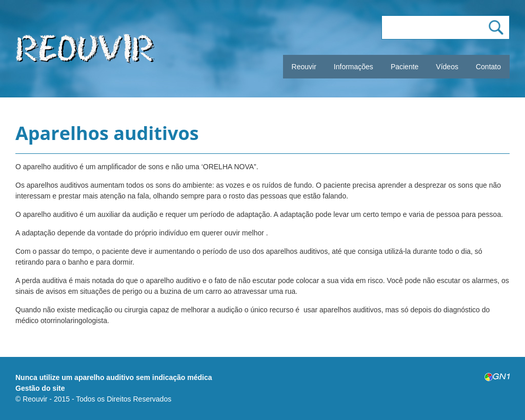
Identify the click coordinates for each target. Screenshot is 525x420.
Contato (488, 67)
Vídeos (447, 67)
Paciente (405, 67)
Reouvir (304, 67)
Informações (354, 67)
